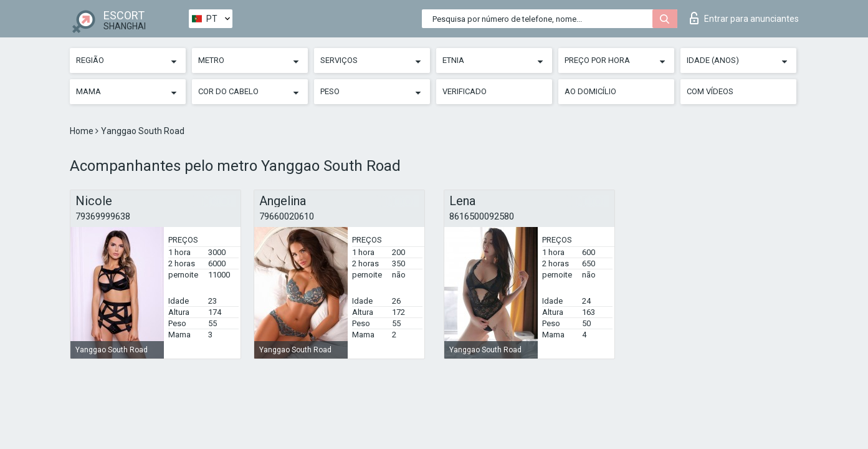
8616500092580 (482, 216)
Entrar (744, 18)
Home (83, 131)
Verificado (465, 91)
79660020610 (287, 216)
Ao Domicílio (590, 91)
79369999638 (103, 216)
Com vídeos (710, 91)
